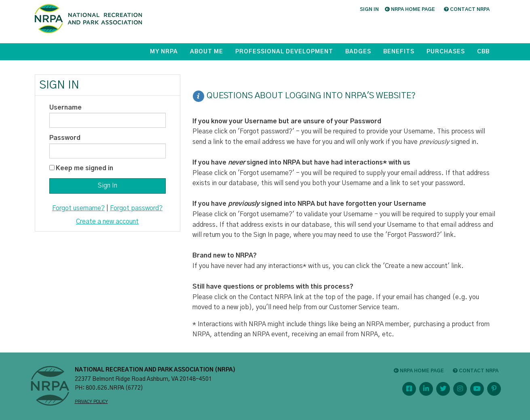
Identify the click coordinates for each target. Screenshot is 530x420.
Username (65, 108)
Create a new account (107, 222)
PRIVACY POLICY (91, 402)
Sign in (369, 9)
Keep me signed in (84, 168)
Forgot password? (136, 208)
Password (65, 138)
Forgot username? (78, 208)
